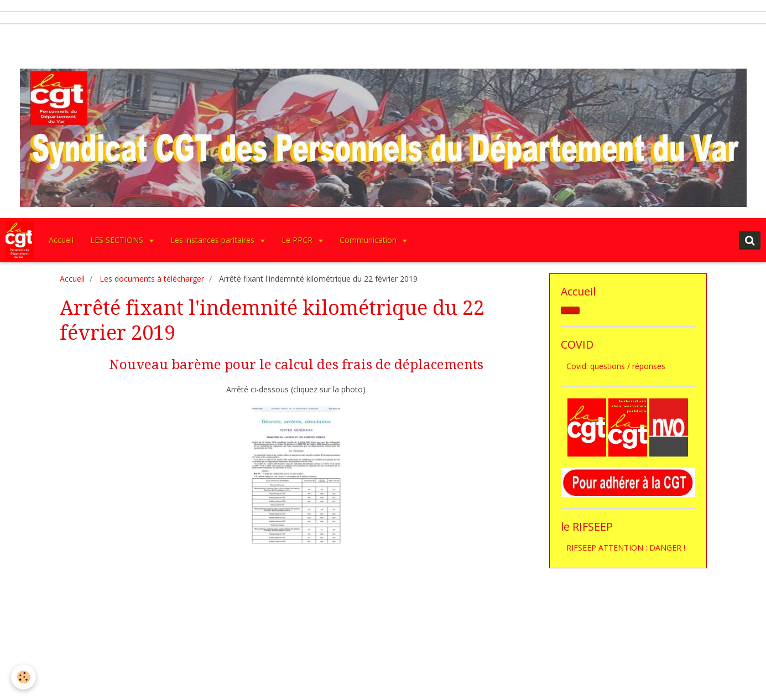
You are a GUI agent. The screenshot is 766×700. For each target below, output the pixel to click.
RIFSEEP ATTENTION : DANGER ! (626, 548)
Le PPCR (298, 240)
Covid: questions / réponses (616, 366)
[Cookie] (24, 677)
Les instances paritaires (213, 240)
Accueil (61, 240)
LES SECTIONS (118, 240)
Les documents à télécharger (152, 279)
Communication (369, 240)
